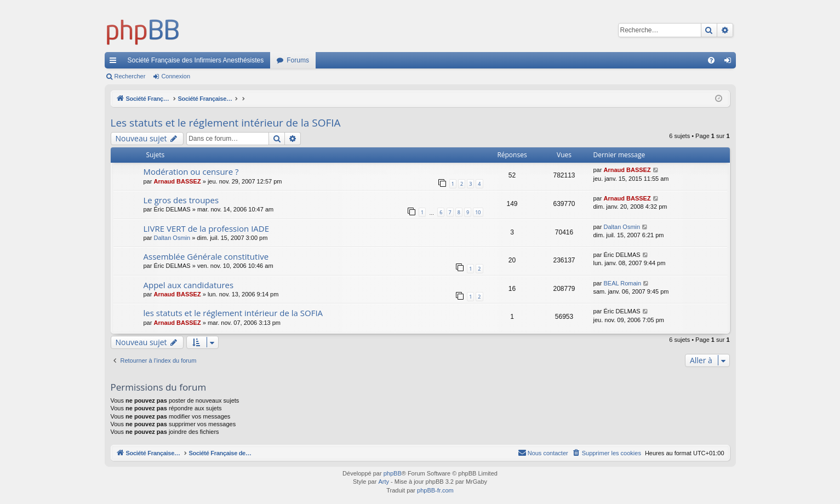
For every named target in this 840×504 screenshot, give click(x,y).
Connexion (176, 76)
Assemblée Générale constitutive (206, 256)
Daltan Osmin (172, 238)
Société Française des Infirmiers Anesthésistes (196, 60)
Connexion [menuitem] (730, 62)
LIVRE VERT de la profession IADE (207, 228)
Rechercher (130, 76)
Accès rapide (115, 62)
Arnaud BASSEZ (177, 181)
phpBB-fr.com (435, 490)
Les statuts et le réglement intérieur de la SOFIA (226, 123)
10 (478, 212)
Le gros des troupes (181, 200)
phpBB (393, 473)
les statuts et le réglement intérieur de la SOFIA (233, 313)
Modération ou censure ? (191, 171)
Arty (384, 482)
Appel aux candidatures (189, 285)
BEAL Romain (622, 283)
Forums (298, 60)
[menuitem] (711, 60)
